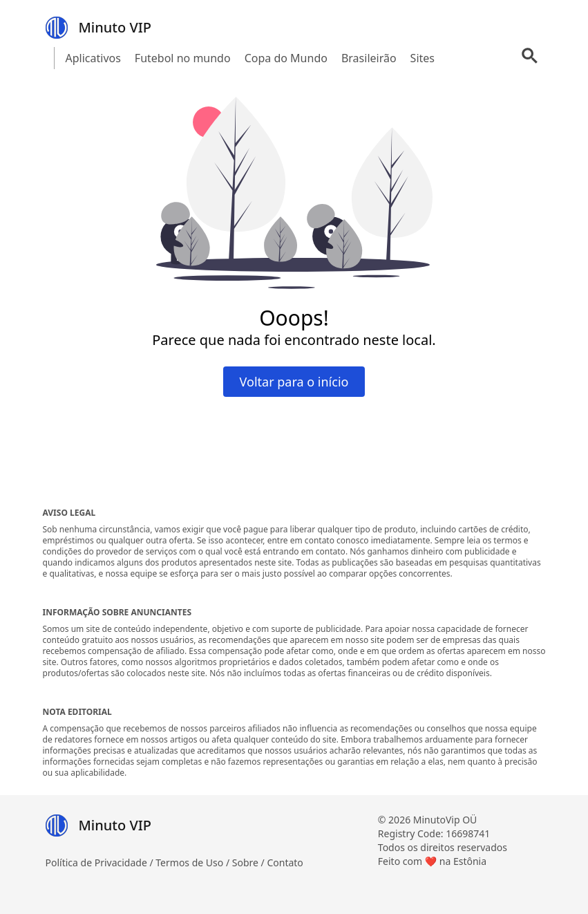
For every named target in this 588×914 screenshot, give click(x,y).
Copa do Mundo (286, 58)
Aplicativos (93, 58)
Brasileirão (369, 58)
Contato (285, 862)
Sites (423, 58)
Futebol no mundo (183, 58)
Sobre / (250, 862)
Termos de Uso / (193, 862)
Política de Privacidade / (101, 862)
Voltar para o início (294, 382)
